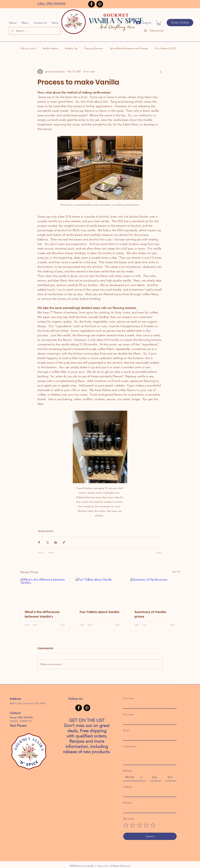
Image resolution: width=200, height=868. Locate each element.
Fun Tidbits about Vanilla (99, 612)
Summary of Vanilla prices (150, 614)
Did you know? (28, 48)
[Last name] (149, 721)
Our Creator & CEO (165, 48)
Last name (129, 714)
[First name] (149, 705)
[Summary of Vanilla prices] (155, 592)
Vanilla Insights (50, 48)
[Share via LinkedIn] (56, 542)
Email (126, 730)
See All (176, 572)
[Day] (155, 777)
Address (128, 787)
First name (129, 698)
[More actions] (161, 72)
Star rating (129, 819)
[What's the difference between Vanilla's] (45, 592)
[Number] (149, 809)
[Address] (149, 793)
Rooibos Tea (71, 48)
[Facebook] (91, 4)
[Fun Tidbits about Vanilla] (100, 592)
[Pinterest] (100, 4)
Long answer (130, 746)
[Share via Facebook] (39, 542)
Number (128, 803)
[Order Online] (180, 23)
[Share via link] (64, 542)
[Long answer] (150, 757)
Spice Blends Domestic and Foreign (129, 48)
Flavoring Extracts (94, 48)
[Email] (149, 737)
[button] (159, 23)
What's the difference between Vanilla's (42, 614)
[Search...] (35, 31)
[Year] (170, 777)
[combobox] (135, 777)
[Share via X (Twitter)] (47, 542)
